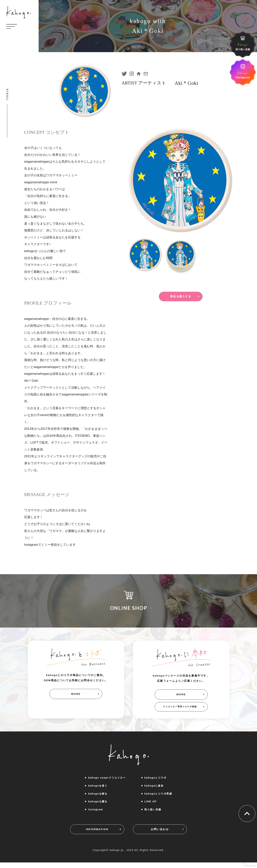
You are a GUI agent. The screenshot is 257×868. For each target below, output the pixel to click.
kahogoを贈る (98, 806)
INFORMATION (89, 835)
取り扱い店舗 (153, 814)
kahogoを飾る (98, 798)
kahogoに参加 (154, 790)
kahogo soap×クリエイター (107, 782)
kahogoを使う (98, 790)
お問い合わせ (168, 835)
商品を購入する (181, 298)
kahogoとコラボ (155, 782)
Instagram (96, 814)
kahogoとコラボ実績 (158, 798)
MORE (76, 695)
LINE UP (151, 806)
